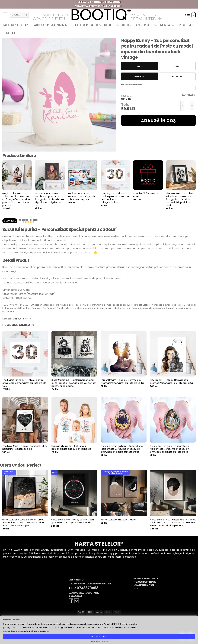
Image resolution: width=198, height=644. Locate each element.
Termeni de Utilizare (145, 582)
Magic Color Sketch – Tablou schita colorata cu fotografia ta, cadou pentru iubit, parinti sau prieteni (16, 199)
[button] (190, 15)
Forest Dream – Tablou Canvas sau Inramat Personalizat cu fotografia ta (122, 381)
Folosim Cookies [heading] (12, 620)
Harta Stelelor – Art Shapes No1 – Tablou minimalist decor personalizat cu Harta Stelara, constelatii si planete (173, 523)
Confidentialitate (144, 585)
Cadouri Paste (20, 319)
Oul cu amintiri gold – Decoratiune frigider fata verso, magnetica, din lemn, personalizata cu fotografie (169, 449)
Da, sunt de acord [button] (99, 636)
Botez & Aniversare (139, 25)
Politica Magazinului (146, 579)
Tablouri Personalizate (51, 25)
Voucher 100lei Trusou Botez (146, 195)
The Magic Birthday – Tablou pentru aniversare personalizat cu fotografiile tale (115, 198)
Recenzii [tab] (24, 220)
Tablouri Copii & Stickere (96, 25)
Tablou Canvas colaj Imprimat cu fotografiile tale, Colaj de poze (82, 196)
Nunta (166, 25)
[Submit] (26, 15)
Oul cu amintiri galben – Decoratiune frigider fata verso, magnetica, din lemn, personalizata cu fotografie (122, 449)
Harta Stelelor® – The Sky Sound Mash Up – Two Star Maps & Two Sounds (72, 521)
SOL (136, 589)
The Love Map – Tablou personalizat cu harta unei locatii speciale (25, 448)
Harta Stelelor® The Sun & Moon (118, 520)
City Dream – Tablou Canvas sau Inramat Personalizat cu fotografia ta (171, 381)
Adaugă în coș (158, 121)
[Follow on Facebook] (71, 601)
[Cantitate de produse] (187, 104)
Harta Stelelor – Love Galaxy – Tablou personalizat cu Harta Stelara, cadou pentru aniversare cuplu (23, 523)
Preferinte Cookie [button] (99, 642)
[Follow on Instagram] (77, 601)
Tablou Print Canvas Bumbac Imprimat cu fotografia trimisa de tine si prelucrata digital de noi (50, 199)
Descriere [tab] (10, 221)
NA (30, 319)
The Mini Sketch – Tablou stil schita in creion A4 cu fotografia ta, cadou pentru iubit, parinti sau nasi (180, 199)
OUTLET (10, 33)
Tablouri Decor (15, 25)
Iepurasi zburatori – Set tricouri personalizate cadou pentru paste (71, 448)
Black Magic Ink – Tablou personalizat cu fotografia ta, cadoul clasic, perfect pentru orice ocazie (74, 383)
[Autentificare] (5, 15)
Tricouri (185, 25)
